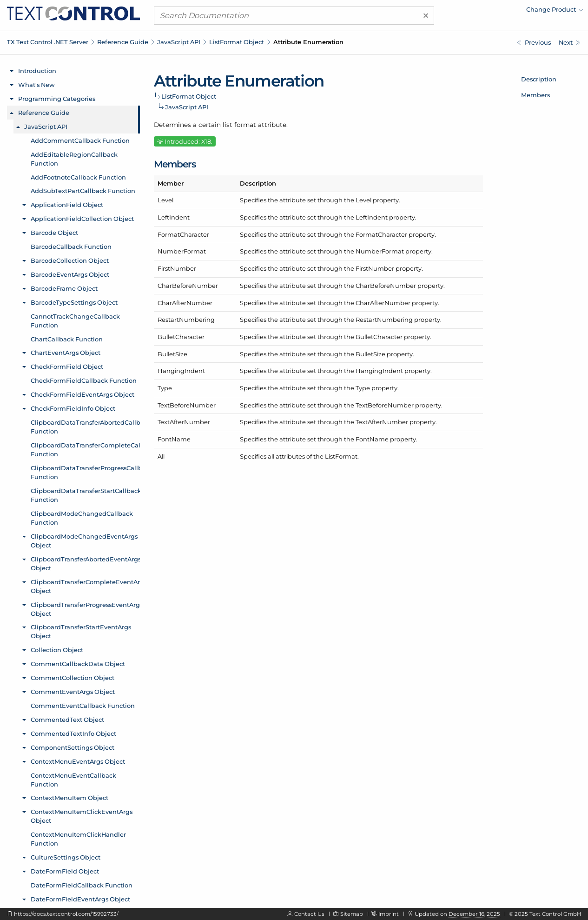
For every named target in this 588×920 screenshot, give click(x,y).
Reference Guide (123, 42)
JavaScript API (179, 42)
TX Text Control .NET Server (48, 42)
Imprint (389, 914)
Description (539, 79)
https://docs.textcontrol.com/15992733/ (66, 914)
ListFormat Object (237, 42)
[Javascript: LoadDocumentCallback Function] (570, 43)
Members (535, 95)
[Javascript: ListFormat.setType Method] (534, 43)
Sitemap (352, 914)
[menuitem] (502, 12)
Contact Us (309, 914)
